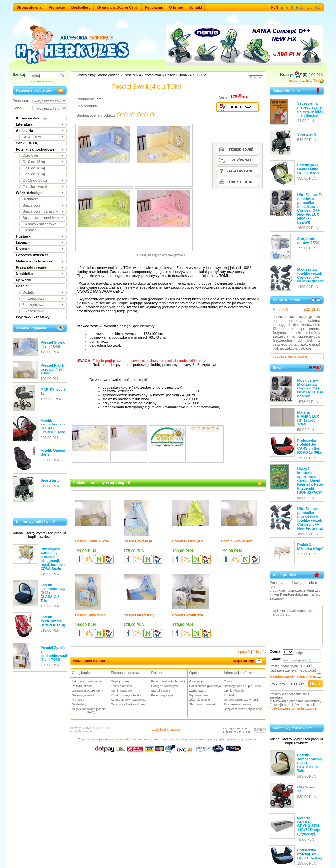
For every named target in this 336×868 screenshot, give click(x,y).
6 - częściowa (34, 311)
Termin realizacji (122, 691)
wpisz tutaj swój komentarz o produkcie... (296, 625)
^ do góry (260, 652)
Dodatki (29, 292)
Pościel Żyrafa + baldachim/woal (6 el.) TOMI (54, 654)
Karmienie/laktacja (32, 118)
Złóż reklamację (200, 700)
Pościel (22, 286)
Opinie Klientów (234, 691)
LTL (309, 7)
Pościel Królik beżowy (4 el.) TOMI (53, 369)
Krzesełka (24, 249)
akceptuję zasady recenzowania (293, 676)
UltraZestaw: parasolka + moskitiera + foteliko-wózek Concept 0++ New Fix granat (310, 518)
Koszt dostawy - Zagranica (128, 700)
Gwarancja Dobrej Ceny (118, 7)
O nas (228, 681)
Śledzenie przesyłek (203, 704)
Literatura (24, 124)
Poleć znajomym (162, 695)
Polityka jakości (82, 686)
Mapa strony (248, 661)
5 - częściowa (34, 305)
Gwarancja (196, 681)
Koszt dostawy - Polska (126, 695)
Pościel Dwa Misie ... (92, 615)
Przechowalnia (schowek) (168, 681)
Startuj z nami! (161, 691)
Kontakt (195, 7)
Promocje (57, 7)
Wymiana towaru (200, 695)
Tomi (99, 99)
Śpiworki (24, 280)
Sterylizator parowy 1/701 (309, 241)
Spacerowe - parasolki (40, 211)
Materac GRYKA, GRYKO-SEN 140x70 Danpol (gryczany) (310, 826)
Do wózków (32, 137)
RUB (300, 7)
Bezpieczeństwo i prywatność (243, 709)
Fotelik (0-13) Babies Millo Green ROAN (309, 169)
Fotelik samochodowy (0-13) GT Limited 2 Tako (53, 426)
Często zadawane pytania (90, 711)
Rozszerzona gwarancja (205, 686)
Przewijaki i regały (32, 267)
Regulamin (154, 7)
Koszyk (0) (294, 75)
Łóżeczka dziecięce (33, 255)
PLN (275, 7)
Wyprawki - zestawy (33, 317)
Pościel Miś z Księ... (141, 615)
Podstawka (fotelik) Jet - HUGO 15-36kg (310, 854)
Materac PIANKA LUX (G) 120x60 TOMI (308, 418)
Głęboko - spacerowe (40, 224)
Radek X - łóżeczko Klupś (310, 547)
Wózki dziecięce (30, 193)
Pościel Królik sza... (189, 615)
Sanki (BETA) (27, 143)
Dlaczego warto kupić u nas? (243, 686)
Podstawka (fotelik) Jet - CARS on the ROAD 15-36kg (310, 446)
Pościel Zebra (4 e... (189, 541)
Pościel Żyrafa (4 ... (140, 541)
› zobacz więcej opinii (290, 356)
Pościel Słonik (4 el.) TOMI (53, 344)
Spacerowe (32, 205)
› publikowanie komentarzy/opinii (293, 708)
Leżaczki (23, 243)
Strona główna (29, 7)
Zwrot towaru (198, 691)
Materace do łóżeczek (35, 261)
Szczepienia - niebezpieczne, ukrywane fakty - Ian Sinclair (310, 109)
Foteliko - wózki (35, 187)
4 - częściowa (34, 298)
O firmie (176, 7)
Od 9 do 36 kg (34, 174)
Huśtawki (24, 236)
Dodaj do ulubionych (165, 686)
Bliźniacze (31, 199)
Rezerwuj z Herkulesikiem (128, 704)
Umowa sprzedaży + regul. (242, 700)
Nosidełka (25, 274)
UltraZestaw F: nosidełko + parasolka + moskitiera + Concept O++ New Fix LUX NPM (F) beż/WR (310, 208)
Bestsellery (81, 7)
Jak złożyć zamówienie (87, 681)
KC (318, 7)
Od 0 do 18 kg (34, 168)
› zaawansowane (41, 81)
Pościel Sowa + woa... (93, 541)
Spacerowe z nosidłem (41, 218)
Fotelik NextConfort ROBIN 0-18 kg (53, 621)
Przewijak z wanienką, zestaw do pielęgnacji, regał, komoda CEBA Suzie (53, 559)
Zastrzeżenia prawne (238, 704)
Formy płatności (121, 686)
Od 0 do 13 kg (34, 162)
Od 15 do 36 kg (35, 180)
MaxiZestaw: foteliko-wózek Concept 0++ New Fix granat (310, 275)
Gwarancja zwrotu (84, 695)
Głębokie (30, 230)
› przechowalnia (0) (305, 81)
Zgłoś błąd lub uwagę (166, 730)
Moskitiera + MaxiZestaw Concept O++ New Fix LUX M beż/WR (310, 388)
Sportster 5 (50, 480)
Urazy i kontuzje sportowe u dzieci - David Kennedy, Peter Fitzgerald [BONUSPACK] (310, 480)
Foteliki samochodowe (35, 149)
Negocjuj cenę (120, 681)
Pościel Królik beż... (238, 541)
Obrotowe (30, 155)
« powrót (244, 652)
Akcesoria (25, 131)
